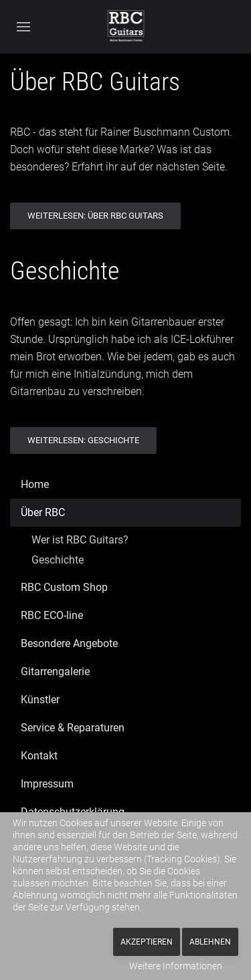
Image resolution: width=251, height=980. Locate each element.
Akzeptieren (147, 942)
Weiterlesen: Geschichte (83, 440)
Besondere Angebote (69, 643)
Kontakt (39, 756)
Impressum (47, 784)
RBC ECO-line (52, 615)
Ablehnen (210, 942)
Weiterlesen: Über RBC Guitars (95, 216)
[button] (23, 27)
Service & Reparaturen (73, 728)
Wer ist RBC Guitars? (80, 540)
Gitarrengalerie (55, 671)
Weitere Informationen (176, 966)
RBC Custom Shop (64, 587)
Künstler (40, 700)
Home (35, 484)
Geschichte (65, 271)
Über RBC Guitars (95, 82)
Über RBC (43, 512)
